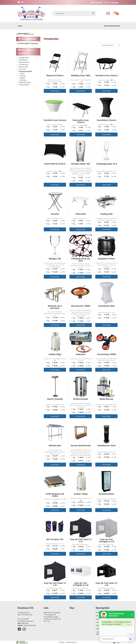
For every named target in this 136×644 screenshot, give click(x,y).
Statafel (55, 214)
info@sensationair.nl (26, 621)
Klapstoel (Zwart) (55, 75)
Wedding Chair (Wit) (81, 75)
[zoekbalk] (74, 14)
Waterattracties (24, 62)
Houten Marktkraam (81, 445)
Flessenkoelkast (106, 494)
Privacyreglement (50, 615)
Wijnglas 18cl (55, 259)
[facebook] (19, 2)
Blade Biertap (106, 399)
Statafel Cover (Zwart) (106, 75)
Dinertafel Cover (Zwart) (81, 121)
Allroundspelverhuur (112, 26)
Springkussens (24, 58)
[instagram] (23, 2)
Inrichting (23, 80)
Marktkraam (55, 445)
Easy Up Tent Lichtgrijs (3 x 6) (81, 584)
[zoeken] (93, 13)
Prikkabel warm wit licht (81, 260)
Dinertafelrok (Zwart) (55, 164)
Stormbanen (23, 60)
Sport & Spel (23, 67)
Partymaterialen (25, 71)
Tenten (22, 74)
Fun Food (22, 69)
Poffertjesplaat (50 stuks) (55, 495)
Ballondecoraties (25, 82)
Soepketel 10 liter (106, 259)
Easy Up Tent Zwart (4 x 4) (55, 584)
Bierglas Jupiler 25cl (81, 164)
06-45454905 (23, 619)
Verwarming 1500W (106, 354)
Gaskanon (81, 354)
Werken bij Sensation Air (52, 619)
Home (20, 26)
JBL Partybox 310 (55, 539)
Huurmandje (29, 39)
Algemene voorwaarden (52, 612)
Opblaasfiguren (24, 85)
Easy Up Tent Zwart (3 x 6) (106, 584)
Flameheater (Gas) (106, 445)
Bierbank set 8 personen (55, 307)
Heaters (22, 78)
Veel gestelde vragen (51, 617)
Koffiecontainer (81, 399)
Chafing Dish (106, 214)
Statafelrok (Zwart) (106, 120)
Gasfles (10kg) (81, 494)
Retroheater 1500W (81, 306)
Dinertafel (81, 214)
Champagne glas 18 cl (106, 164)
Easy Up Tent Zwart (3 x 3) (81, 540)
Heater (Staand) (55, 399)
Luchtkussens (24, 65)
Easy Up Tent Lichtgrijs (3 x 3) (106, 540)
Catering (22, 76)
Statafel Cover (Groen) (55, 120)
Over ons (47, 621)
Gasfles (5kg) (55, 354)
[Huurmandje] (115, 14)
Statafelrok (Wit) (106, 306)
